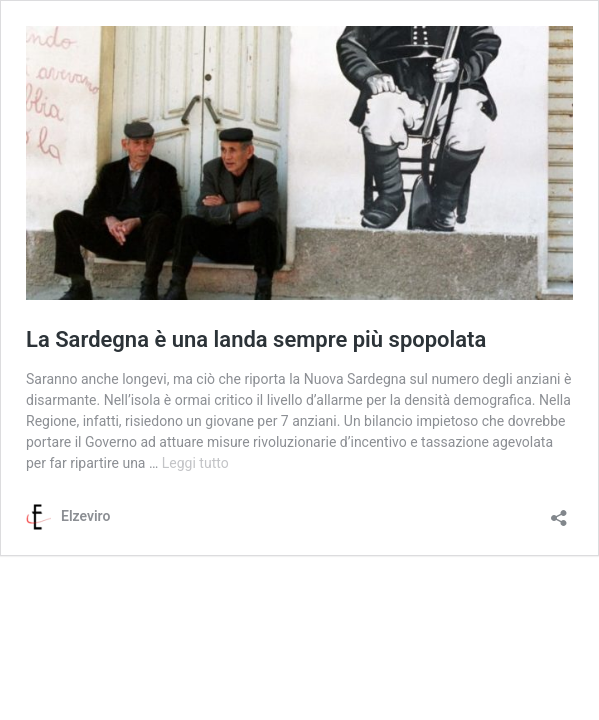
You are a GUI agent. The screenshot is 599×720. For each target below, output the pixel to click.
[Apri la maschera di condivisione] (559, 511)
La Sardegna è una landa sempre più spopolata (256, 339)
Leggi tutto (195, 463)
